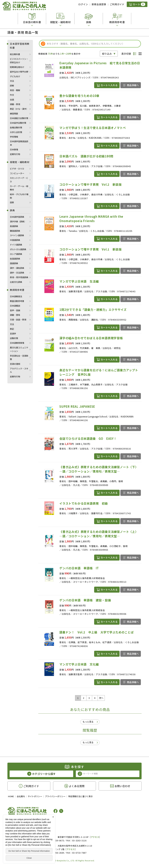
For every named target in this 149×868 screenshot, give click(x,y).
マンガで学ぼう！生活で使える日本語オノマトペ (93, 128)
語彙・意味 (15, 315)
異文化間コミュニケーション (19, 349)
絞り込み (107, 54)
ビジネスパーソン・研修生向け (19, 61)
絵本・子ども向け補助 (19, 196)
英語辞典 (14, 226)
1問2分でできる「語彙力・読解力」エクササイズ (93, 310)
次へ (101, 698)
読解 (12, 86)
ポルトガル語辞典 (18, 249)
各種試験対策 (16, 127)
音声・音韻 (15, 310)
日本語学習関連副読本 (19, 143)
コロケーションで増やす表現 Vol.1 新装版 (90, 249)
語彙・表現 (15, 104)
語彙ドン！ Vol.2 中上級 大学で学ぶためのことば (97, 632)
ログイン (83, 4)
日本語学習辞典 (17, 217)
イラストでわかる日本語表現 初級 (84, 503)
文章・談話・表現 (18, 320)
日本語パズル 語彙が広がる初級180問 (86, 156)
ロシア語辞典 (16, 254)
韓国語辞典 (15, 231)
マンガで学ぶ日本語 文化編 (81, 664)
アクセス (95, 837)
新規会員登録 (99, 4)
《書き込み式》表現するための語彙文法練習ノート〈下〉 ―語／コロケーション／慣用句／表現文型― (100, 469)
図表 (12, 202)
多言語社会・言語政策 (19, 357)
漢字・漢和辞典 (17, 268)
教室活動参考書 (17, 301)
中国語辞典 (15, 240)
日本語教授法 (16, 296)
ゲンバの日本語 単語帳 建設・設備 (85, 600)
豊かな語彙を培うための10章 (79, 96)
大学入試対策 (16, 132)
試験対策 (14, 338)
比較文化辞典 (16, 282)
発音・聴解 (15, 90)
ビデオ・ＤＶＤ (17, 169)
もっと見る (88, 722)
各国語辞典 (15, 259)
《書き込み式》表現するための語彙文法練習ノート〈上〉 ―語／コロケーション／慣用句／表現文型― (100, 534)
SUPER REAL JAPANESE (77, 406)
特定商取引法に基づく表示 (80, 796)
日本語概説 (15, 306)
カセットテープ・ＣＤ (19, 180)
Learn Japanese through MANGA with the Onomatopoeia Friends (91, 219)
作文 (12, 95)
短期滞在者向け (17, 67)
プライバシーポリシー (55, 796)
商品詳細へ (133, 85)
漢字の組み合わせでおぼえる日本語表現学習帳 (91, 338)
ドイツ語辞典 (16, 245)
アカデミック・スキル (19, 370)
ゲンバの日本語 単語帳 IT (79, 568)
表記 (12, 329)
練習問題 (14, 114)
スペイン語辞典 (17, 235)
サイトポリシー (35, 796)
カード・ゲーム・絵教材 (19, 188)
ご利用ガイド (117, 4)
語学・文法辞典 (17, 273)
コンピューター (17, 173)
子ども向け (15, 76)
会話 (12, 100)
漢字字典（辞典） (18, 221)
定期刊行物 (15, 154)
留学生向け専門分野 (19, 72)
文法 (12, 81)
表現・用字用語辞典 (19, 277)
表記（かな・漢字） (19, 109)
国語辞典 (14, 263)
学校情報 (14, 137)
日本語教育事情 (17, 343)
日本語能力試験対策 (19, 118)
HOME (11, 796)
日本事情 (14, 149)
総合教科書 (15, 54)
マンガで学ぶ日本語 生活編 (79, 281)
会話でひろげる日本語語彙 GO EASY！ (90, 439)
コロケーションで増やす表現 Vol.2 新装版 (90, 184)
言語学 (13, 334)
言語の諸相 (15, 364)
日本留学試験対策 (18, 123)
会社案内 (21, 796)
